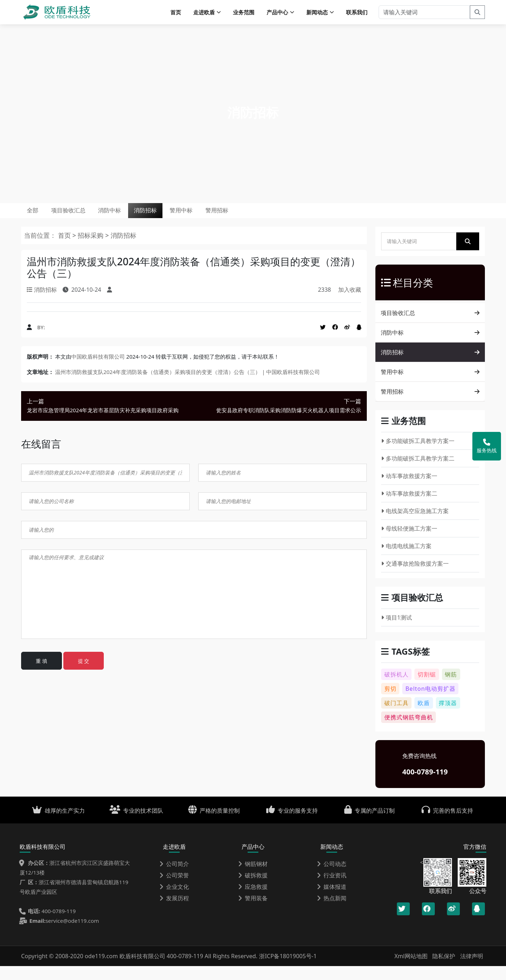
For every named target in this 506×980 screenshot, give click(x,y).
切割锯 (427, 688)
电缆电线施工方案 (406, 560)
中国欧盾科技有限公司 (98, 371)
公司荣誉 (174, 889)
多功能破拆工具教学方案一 (418, 455)
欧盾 (424, 717)
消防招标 (191, 220)
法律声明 (472, 970)
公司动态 (332, 878)
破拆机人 (396, 688)
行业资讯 (332, 889)
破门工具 (396, 717)
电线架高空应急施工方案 (415, 525)
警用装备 (253, 912)
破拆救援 (253, 889)
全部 (38, 220)
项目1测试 (396, 632)
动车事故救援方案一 (409, 490)
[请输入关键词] (424, 14)
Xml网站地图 (412, 970)
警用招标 (288, 220)
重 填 (42, 675)
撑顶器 (448, 717)
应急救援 (253, 901)
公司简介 (174, 878)
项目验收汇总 (87, 220)
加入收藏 (350, 304)
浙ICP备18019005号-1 (288, 970)
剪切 (390, 703)
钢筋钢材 (253, 878)
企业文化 (174, 901)
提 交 (84, 675)
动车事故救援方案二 (409, 508)
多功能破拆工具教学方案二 (418, 473)
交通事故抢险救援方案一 (415, 578)
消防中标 (142, 220)
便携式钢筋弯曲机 (409, 731)
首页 (176, 14)
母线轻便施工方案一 (409, 543)
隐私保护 (444, 970)
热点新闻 (332, 912)
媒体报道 (332, 901)
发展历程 (174, 912)
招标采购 (91, 250)
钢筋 (451, 688)
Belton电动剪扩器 (430, 703)
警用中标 (240, 220)
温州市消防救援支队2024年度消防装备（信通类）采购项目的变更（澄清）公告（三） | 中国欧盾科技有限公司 (188, 386)
